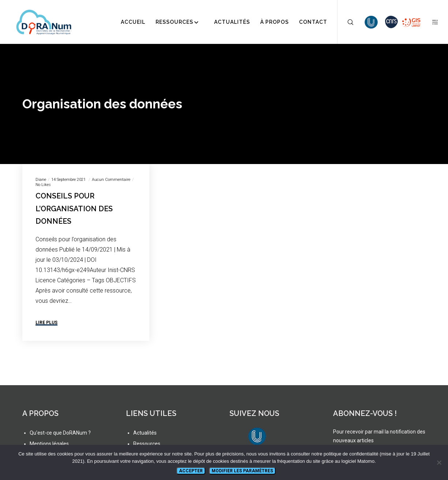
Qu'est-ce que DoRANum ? (60, 433)
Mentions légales (49, 444)
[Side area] (431, 22)
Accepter (191, 471)
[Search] (346, 22)
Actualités (145, 433)
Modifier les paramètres (242, 471)
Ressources (147, 444)
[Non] (439, 462)
